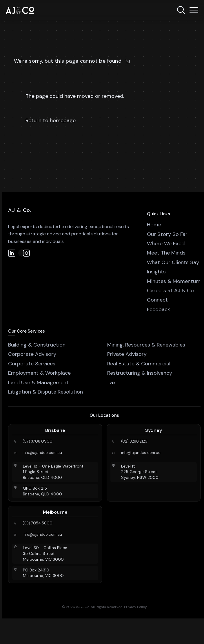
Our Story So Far (167, 234)
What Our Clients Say (173, 262)
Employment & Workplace (39, 373)
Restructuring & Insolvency (140, 373)
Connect (157, 300)
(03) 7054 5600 (38, 523)
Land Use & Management (38, 383)
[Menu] (194, 10)
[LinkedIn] (12, 253)
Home (154, 225)
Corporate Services (32, 364)
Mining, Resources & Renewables (146, 345)
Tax (111, 383)
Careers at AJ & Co (170, 291)
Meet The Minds (166, 253)
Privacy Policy (135, 607)
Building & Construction (37, 345)
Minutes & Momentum (174, 281)
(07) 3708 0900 (38, 441)
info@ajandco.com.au (42, 453)
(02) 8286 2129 (134, 441)
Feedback (159, 309)
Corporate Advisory (32, 354)
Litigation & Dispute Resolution (45, 392)
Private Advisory (127, 354)
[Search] (181, 10)
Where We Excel (166, 243)
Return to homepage (51, 120)
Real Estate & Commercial (139, 364)
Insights (156, 272)
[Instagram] (22, 253)
